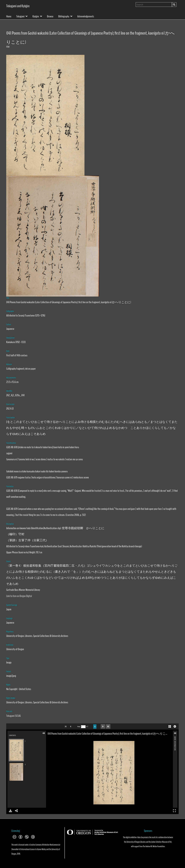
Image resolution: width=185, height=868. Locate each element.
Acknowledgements (86, 16)
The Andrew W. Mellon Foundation (154, 846)
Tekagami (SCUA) (13, 716)
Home (9, 16)
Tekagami (20, 16)
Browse (50, 16)
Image (79, 727)
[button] (44, 733)
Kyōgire (36, 16)
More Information (175, 738)
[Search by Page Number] (83, 727)
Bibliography (64, 16)
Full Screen (174, 811)
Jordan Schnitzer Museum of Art (161, 842)
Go (95, 726)
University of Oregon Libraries (136, 842)
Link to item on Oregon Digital (19, 596)
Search (174, 5)
